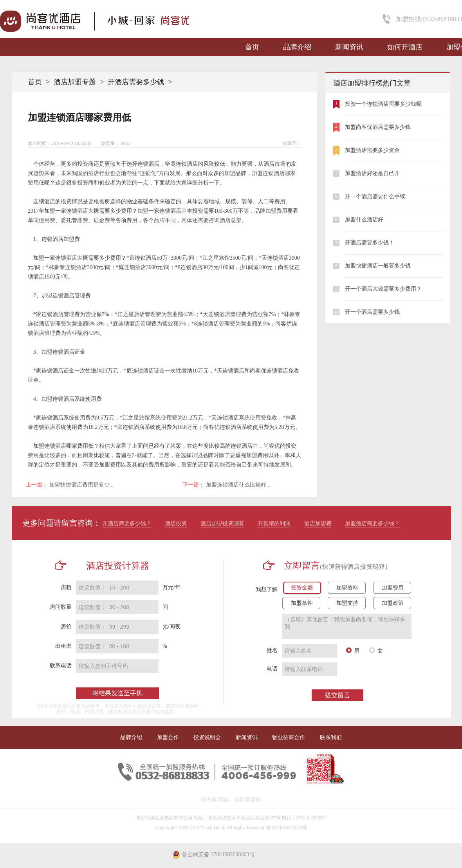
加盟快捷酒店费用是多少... (82, 485)
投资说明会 (207, 737)
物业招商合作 (289, 737)
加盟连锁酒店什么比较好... (238, 485)
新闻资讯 (349, 47)
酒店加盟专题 (75, 82)
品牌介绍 (297, 47)
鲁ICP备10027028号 (287, 828)
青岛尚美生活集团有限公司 (164, 818)
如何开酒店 (405, 47)
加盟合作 (168, 737)
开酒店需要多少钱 (136, 82)
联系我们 (331, 737)
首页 (252, 47)
